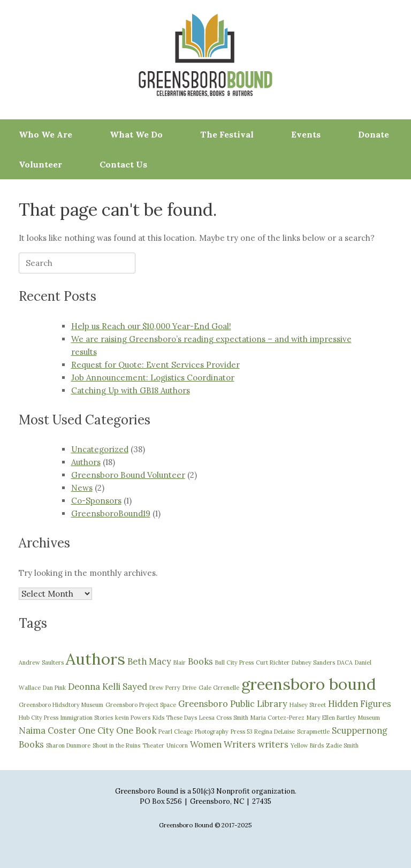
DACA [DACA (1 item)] (345, 663)
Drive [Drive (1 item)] (189, 688)
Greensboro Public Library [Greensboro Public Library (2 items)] (233, 704)
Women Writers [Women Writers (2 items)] (223, 744)
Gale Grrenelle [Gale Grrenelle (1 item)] (219, 688)
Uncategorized (100, 449)
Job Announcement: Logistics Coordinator (153, 378)
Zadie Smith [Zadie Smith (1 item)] (342, 745)
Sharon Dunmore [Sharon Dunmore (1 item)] (68, 745)
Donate (374, 134)
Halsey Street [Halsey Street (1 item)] (308, 705)
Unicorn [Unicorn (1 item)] (177, 745)
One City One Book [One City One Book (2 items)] (117, 730)
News (82, 488)
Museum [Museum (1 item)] (369, 718)
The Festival (227, 134)
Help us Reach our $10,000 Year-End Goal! (151, 326)
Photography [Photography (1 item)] (212, 732)
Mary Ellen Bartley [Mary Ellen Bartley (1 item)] (331, 718)
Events (306, 134)
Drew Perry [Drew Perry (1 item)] (165, 688)
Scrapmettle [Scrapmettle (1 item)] (313, 732)
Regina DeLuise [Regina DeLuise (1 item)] (275, 732)
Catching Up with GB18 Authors (131, 390)
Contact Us (123, 164)
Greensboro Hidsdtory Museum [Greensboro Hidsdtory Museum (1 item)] (61, 705)
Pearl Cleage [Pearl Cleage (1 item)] (176, 732)
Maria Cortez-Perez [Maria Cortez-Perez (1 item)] (277, 718)
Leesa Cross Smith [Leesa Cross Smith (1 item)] (224, 718)
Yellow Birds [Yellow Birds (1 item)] (307, 745)
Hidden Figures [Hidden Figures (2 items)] (360, 704)
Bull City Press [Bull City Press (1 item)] (234, 663)
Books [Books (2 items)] (200, 661)
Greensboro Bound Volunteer (128, 475)
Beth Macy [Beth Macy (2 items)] (149, 661)
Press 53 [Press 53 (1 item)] (241, 732)
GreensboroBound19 (111, 513)
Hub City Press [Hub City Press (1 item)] (39, 718)
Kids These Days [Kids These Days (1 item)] (175, 718)
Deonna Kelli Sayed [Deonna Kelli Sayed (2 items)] (108, 687)
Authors (86, 462)
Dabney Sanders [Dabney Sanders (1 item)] (313, 663)
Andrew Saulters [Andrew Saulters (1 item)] (41, 663)
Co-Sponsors (96, 501)
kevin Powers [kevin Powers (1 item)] (133, 718)
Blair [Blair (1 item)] (180, 663)
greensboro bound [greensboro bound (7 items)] (309, 684)
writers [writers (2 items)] (273, 744)
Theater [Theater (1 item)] (153, 745)
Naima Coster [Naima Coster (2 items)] (47, 730)
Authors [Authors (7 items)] (96, 659)
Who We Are (45, 134)
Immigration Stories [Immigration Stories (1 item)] (87, 718)
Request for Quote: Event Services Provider (155, 365)
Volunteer (40, 164)
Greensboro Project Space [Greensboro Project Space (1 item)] (141, 705)
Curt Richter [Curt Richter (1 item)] (273, 663)
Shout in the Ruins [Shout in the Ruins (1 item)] (116, 745)
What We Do (136, 134)
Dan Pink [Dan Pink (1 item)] (54, 688)
